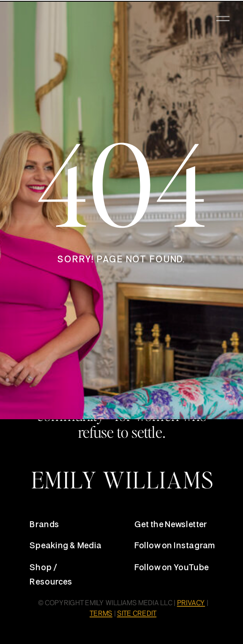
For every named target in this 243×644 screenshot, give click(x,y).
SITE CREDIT (137, 614)
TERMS (101, 614)
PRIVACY (191, 604)
